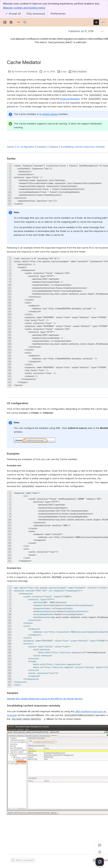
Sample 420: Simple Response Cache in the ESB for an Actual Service (45, 699)
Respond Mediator (70, 99)
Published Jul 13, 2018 (81, 31)
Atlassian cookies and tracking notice (24, 8)
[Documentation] (18, 22)
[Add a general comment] (23, 860)
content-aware (50, 114)
